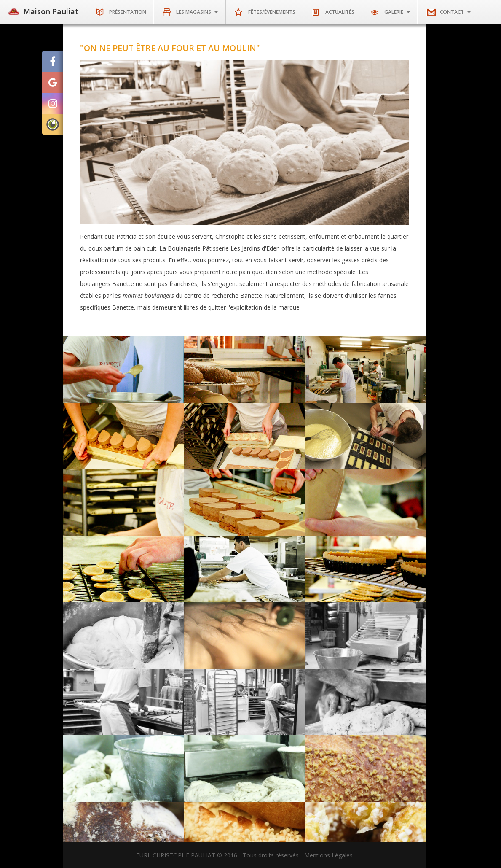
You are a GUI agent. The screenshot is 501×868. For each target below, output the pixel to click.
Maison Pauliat (43, 12)
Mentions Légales (328, 855)
